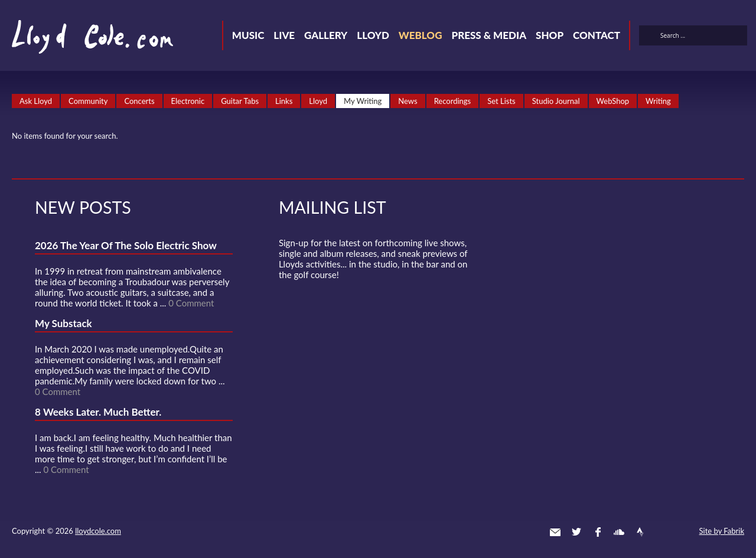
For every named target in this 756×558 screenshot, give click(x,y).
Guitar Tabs (240, 101)
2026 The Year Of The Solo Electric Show (126, 245)
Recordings (453, 101)
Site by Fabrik (722, 531)
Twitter (576, 532)
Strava (640, 532)
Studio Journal (556, 101)
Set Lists (501, 101)
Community (88, 101)
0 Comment (191, 303)
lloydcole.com (98, 531)
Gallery (326, 35)
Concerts (139, 101)
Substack (683, 532)
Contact (597, 35)
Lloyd (373, 35)
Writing (658, 101)
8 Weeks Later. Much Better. (98, 412)
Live (284, 35)
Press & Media (489, 35)
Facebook (598, 532)
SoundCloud (619, 532)
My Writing (363, 101)
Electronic (188, 101)
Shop (550, 35)
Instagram (661, 532)
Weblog (421, 35)
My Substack (63, 323)
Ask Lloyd (36, 101)
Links (284, 101)
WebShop (613, 101)
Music (248, 35)
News (408, 101)
